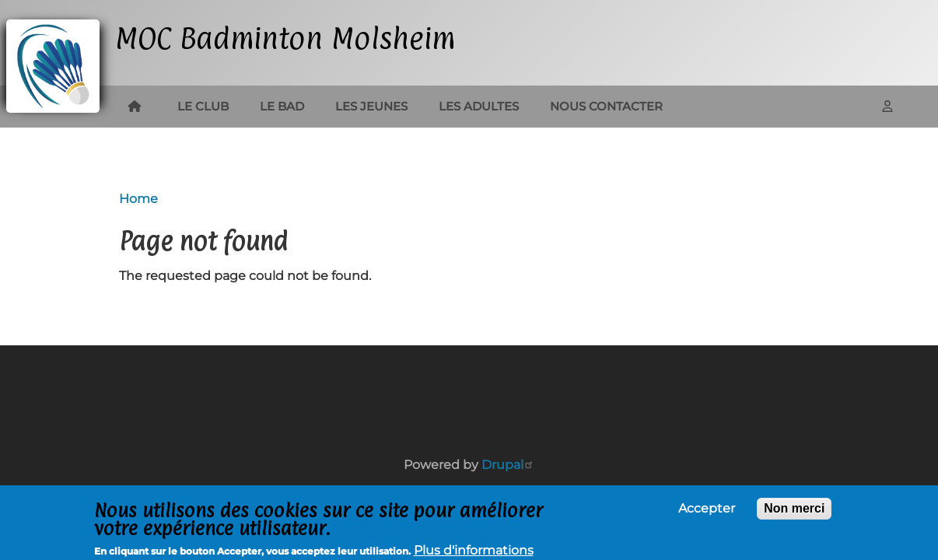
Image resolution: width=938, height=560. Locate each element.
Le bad (282, 106)
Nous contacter (606, 106)
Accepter (707, 512)
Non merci (794, 511)
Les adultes (479, 106)
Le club (203, 106)
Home (138, 199)
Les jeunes (371, 106)
